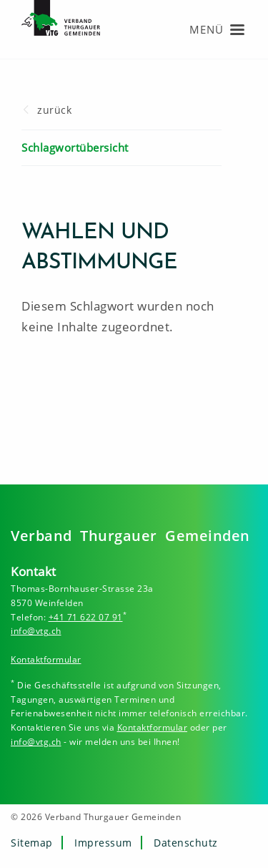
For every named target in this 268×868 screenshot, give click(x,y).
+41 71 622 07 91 (86, 617)
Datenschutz (186, 843)
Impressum (103, 843)
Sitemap (32, 843)
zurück (54, 110)
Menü (207, 29)
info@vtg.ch (36, 631)
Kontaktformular (46, 659)
